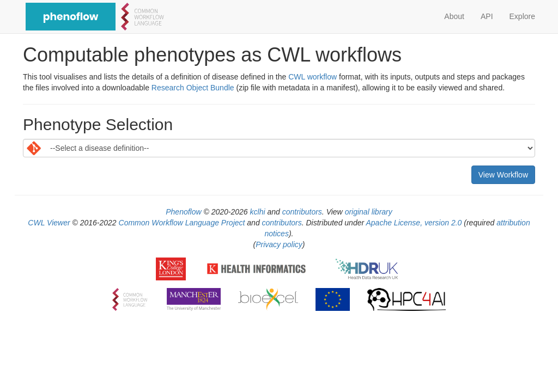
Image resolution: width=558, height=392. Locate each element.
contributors (302, 212)
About (454, 16)
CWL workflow (313, 77)
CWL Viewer (49, 223)
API (487, 16)
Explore (522, 16)
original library (369, 212)
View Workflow (503, 175)
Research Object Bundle (193, 88)
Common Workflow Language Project (182, 223)
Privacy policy (279, 244)
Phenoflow (183, 212)
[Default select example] (279, 148)
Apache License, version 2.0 (414, 223)
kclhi (258, 212)
